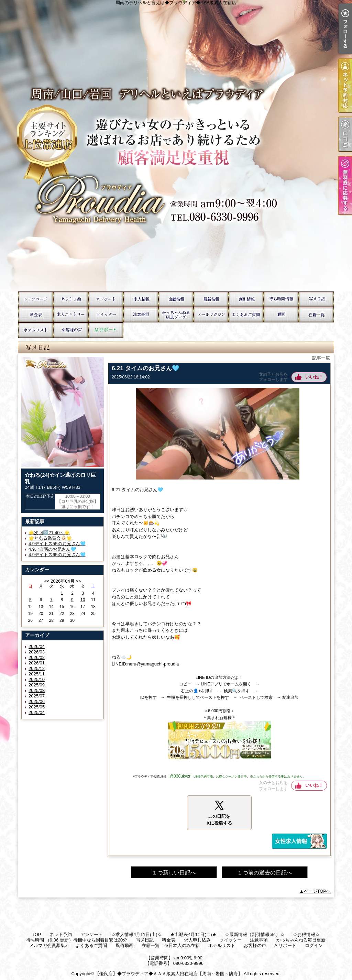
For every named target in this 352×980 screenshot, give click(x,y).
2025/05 (37, 707)
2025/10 (37, 679)
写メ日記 (316, 299)
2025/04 (37, 712)
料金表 (36, 315)
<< (47, 581)
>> (78, 581)
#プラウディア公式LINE (150, 777)
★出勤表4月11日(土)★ (176, 299)
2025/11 (37, 674)
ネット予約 (71, 299)
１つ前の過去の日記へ (265, 873)
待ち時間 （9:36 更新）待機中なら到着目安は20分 (281, 299)
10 (83, 600)
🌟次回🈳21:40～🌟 (49, 533)
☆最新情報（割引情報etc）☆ (211, 299)
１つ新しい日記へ (174, 873)
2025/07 (37, 696)
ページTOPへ (317, 891)
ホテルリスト (36, 330)
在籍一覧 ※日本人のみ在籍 (316, 315)
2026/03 (37, 652)
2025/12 (37, 668)
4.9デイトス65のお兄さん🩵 (57, 555)
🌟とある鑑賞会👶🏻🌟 (50, 538)
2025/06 (37, 701)
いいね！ (314, 377)
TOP (36, 299)
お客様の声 (71, 330)
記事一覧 (321, 358)
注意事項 (141, 315)
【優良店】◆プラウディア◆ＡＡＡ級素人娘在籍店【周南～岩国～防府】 (169, 974)
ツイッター (106, 315)
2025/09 (37, 685)
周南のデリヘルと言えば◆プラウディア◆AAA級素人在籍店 (176, 146)
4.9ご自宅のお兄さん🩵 (52, 549)
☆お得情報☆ (246, 299)
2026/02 (37, 657)
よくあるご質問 (246, 315)
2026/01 (37, 663)
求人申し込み (71, 315)
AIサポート (106, 330)
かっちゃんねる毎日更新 (176, 315)
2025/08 (37, 690)
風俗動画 (281, 315)
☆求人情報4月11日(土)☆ (141, 299)
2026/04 (37, 646)
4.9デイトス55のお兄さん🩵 (57, 544)
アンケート (106, 299)
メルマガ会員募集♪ (211, 315)
